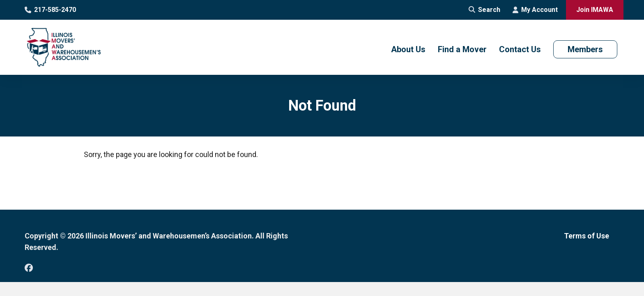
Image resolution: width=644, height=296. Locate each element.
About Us (408, 49)
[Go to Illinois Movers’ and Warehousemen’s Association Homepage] (64, 47)
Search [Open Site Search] (484, 10)
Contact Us (520, 49)
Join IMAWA (595, 10)
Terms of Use (586, 236)
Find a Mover (462, 49)
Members (585, 49)
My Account (535, 10)
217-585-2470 (50, 10)
